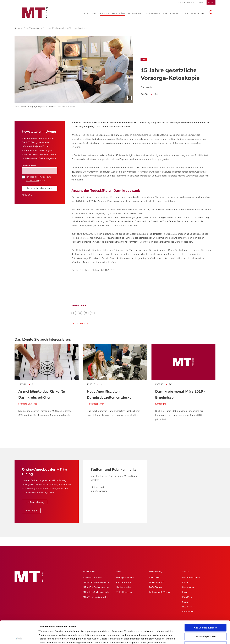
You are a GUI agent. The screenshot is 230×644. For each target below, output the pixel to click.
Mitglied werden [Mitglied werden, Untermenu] (123, 587)
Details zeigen (156, 638)
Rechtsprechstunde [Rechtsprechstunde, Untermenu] (125, 578)
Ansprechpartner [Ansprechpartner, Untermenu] (124, 582)
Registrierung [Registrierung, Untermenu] (188, 587)
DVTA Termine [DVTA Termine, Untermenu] (156, 587)
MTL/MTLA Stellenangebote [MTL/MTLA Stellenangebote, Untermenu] (96, 587)
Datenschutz (45, 629)
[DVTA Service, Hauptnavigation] (154, 15)
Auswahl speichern (206, 615)
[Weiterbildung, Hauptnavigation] (196, 15)
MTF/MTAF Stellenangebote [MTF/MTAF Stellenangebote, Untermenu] (96, 582)
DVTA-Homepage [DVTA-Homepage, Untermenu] (124, 592)
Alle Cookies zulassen (206, 606)
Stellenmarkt (97, 487)
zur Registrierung (35, 502)
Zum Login (31, 511)
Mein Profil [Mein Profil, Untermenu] (187, 597)
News (144, 60)
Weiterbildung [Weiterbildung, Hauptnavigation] (156, 572)
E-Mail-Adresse (29, 165)
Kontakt (201, 2)
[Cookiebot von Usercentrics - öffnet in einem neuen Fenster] (19, 638)
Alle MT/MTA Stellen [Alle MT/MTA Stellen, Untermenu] (92, 578)
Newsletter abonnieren (40, 188)
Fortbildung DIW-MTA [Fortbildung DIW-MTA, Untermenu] (159, 592)
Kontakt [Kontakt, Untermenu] (186, 582)
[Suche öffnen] (212, 14)
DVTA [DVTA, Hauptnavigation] (119, 572)
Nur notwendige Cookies (206, 624)
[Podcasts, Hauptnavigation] (92, 15)
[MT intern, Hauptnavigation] (137, 15)
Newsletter (190, 2)
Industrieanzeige (99, 491)
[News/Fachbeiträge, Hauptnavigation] (115, 15)
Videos (180, 2)
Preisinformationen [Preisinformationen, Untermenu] (191, 578)
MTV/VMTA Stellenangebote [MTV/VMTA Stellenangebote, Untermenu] (96, 597)
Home (18, 28)
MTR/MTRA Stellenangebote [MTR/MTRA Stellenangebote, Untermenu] (96, 592)
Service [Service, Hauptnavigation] (186, 572)
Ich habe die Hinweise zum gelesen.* (39, 179)
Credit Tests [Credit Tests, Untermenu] (155, 578)
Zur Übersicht (80, 323)
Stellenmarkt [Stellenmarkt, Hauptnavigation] (89, 572)
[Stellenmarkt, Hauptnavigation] (174, 15)
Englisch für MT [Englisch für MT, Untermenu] (156, 582)
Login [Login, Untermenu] (185, 592)
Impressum (61, 629)
